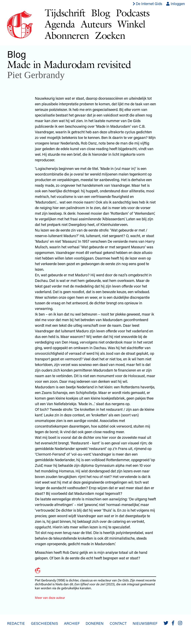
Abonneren (67, 35)
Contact (118, 623)
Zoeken (110, 35)
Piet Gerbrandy (36, 75)
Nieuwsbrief (145, 623)
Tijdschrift (65, 13)
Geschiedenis (44, 623)
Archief (72, 623)
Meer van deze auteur (50, 598)
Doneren (95, 623)
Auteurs (96, 24)
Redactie (16, 623)
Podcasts (133, 13)
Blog (100, 13)
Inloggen (175, 4)
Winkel (131, 24)
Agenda (60, 24)
